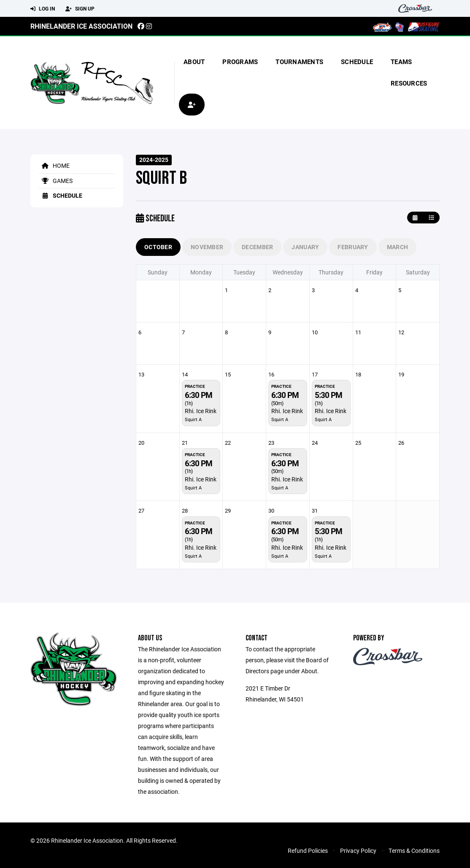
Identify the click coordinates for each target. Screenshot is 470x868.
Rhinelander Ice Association (81, 26)
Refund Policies (308, 851)
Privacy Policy (358, 851)
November (207, 247)
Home (54, 165)
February (353, 247)
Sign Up (80, 9)
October (158, 247)
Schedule (357, 62)
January (305, 247)
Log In (43, 9)
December (257, 247)
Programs (240, 62)
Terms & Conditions (414, 851)
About (194, 62)
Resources (409, 83)
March (397, 247)
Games (56, 181)
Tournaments (299, 62)
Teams (401, 62)
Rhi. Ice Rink (201, 411)
